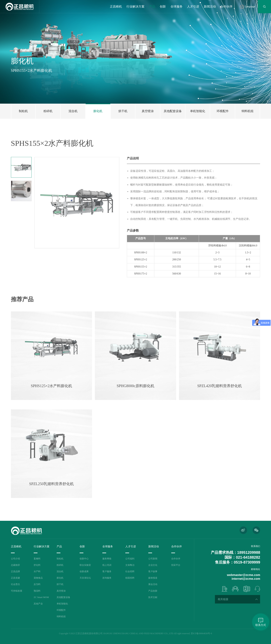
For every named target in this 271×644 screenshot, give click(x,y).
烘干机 (60, 584)
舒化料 (37, 565)
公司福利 (130, 559)
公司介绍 (15, 559)
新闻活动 (210, 7)
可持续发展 (17, 591)
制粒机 (60, 559)
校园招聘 (130, 578)
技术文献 (153, 597)
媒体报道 (153, 578)
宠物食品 (38, 578)
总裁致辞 (15, 565)
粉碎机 (60, 565)
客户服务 (107, 571)
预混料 (37, 591)
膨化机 (60, 578)
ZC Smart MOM (41, 597)
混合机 (60, 571)
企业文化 (153, 565)
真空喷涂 (61, 591)
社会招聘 (130, 571)
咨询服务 (107, 578)
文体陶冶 (130, 565)
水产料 (37, 571)
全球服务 (177, 7)
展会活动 (153, 584)
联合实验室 (85, 565)
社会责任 (15, 584)
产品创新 (153, 591)
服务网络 (107, 559)
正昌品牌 (15, 571)
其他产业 (38, 604)
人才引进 (193, 7)
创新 (163, 7)
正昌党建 (15, 578)
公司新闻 (153, 559)
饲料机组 (61, 616)
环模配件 (61, 610)
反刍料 (37, 584)
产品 (152, 7)
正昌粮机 (116, 7)
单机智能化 (62, 604)
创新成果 (84, 571)
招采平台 (176, 565)
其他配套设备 (63, 597)
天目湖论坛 (85, 578)
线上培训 (107, 565)
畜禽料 (37, 559)
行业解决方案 (135, 7)
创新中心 (84, 559)
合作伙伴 (226, 7)
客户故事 (153, 571)
